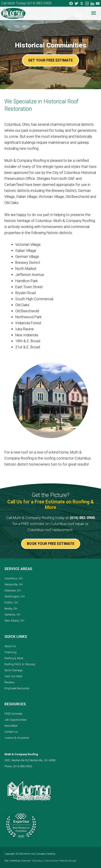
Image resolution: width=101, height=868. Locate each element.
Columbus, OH (14, 578)
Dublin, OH (11, 602)
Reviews (10, 682)
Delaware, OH (13, 590)
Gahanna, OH (12, 615)
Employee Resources (17, 688)
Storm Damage (13, 670)
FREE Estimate (13, 714)
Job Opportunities (16, 720)
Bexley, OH (11, 608)
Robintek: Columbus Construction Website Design (49, 861)
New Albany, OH (14, 621)
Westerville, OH (14, 584)
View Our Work (13, 676)
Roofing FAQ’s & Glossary (20, 664)
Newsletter (11, 726)
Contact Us (11, 732)
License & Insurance (17, 738)
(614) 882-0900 (39, 3)
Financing (10, 652)
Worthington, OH (15, 596)
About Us (10, 646)
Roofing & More (14, 658)
